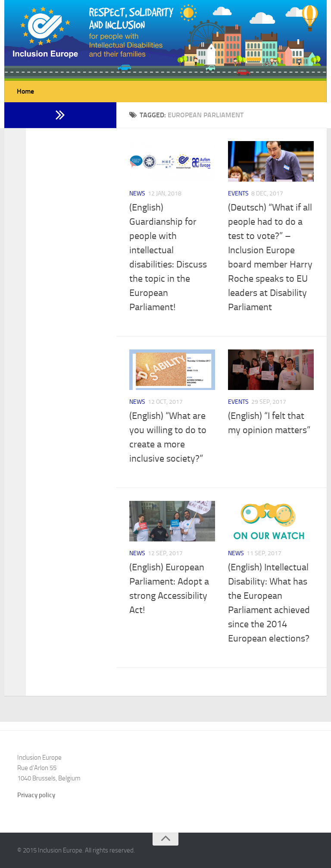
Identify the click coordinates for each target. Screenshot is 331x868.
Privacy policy (36, 795)
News (137, 193)
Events (238, 193)
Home (25, 91)
